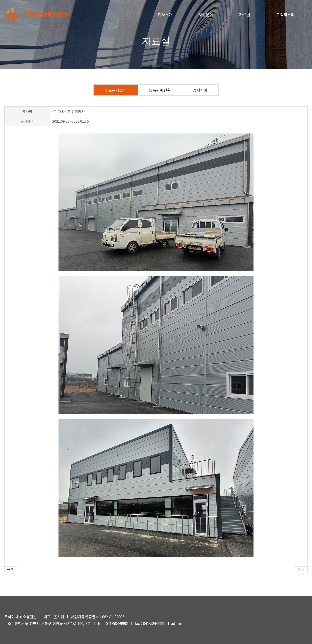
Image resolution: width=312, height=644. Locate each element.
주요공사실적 (116, 90)
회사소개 (165, 14)
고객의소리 (285, 14)
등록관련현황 (160, 90)
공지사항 (200, 90)
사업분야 (206, 14)
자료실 (245, 14)
